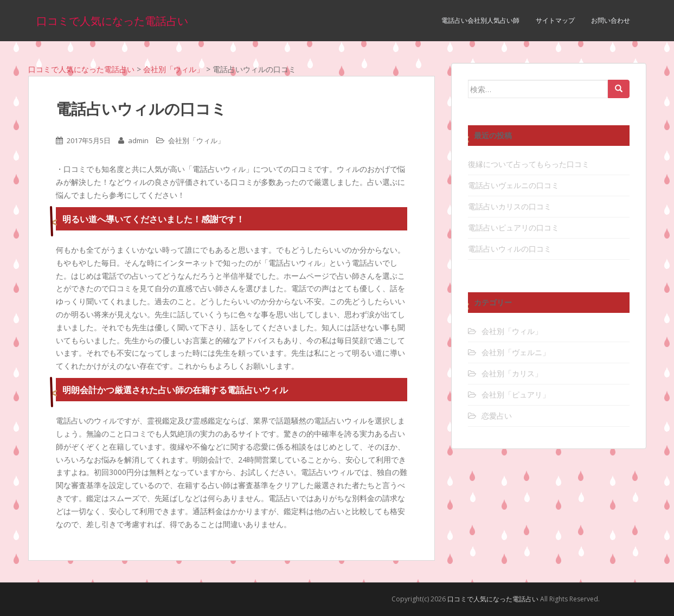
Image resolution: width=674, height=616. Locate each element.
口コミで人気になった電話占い (112, 21)
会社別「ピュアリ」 (516, 394)
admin (138, 140)
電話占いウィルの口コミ (510, 249)
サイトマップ (555, 20)
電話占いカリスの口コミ (510, 206)
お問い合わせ (611, 20)
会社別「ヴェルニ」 (516, 352)
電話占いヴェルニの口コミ (513, 185)
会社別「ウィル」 (196, 140)
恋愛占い (497, 416)
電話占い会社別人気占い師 (480, 20)
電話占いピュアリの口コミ (513, 227)
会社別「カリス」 (512, 373)
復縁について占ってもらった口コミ (529, 164)
